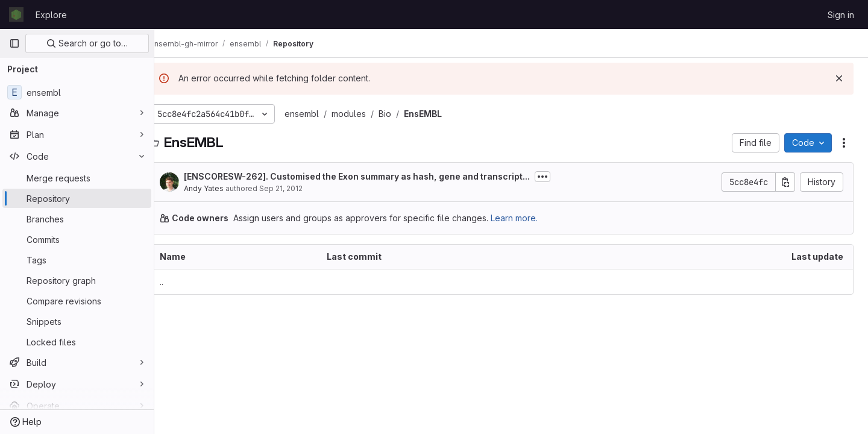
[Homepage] (16, 14)
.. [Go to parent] (181, 282)
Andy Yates (223, 188)
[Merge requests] (77, 178)
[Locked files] (77, 342)
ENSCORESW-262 (244, 176)
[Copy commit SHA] (785, 182)
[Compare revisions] (77, 301)
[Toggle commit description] (562, 177)
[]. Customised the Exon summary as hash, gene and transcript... (376, 176)
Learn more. (533, 218)
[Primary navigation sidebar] (14, 43)
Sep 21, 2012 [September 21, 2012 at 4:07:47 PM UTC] (300, 188)
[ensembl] (77, 92)
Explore (51, 15)
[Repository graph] (77, 280)
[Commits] (77, 239)
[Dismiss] (839, 78)
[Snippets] (77, 321)
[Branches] (77, 219)
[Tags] (77, 260)
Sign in (841, 15)
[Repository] (77, 198)
